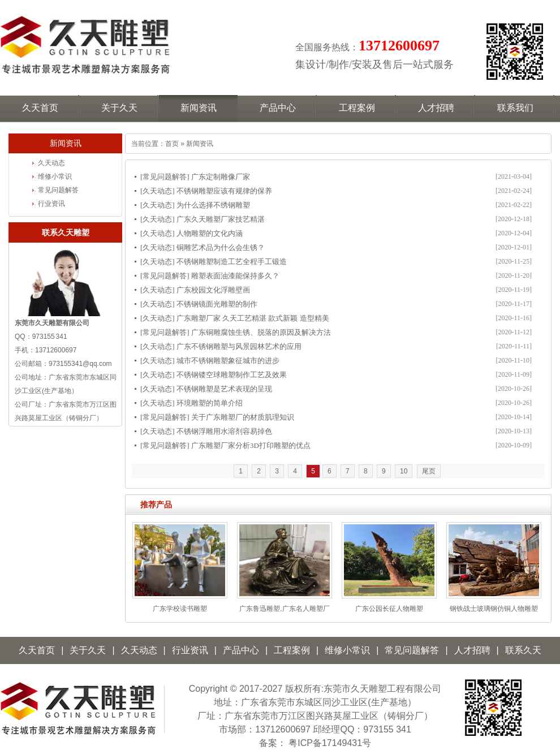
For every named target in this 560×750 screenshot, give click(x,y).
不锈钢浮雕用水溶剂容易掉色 (224, 431)
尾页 (429, 471)
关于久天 (88, 650)
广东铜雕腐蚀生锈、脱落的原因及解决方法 (261, 332)
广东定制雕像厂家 (221, 177)
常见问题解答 (165, 177)
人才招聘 (472, 650)
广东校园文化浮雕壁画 (213, 290)
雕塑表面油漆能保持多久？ (235, 276)
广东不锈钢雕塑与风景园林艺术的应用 (239, 346)
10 (404, 471)
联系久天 (523, 650)
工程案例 (292, 650)
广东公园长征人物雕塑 (389, 609)
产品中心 (241, 650)
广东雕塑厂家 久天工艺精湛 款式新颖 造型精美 (253, 318)
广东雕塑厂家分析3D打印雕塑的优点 (251, 445)
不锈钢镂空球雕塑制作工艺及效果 (232, 375)
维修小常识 (55, 176)
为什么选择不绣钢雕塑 (213, 205)
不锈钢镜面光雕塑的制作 (217, 304)
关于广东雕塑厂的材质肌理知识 (243, 417)
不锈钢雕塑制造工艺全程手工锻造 (232, 262)
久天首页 (37, 650)
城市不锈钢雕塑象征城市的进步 (228, 361)
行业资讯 (51, 204)
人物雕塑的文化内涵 (210, 233)
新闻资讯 (200, 144)
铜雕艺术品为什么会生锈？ (221, 247)
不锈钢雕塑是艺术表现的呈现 (224, 389)
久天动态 (157, 191)
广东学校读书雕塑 (180, 609)
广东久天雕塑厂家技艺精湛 (221, 219)
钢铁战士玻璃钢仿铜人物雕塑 (494, 609)
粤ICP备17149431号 (330, 743)
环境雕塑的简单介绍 (210, 403)
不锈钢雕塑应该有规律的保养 (224, 191)
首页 (172, 144)
